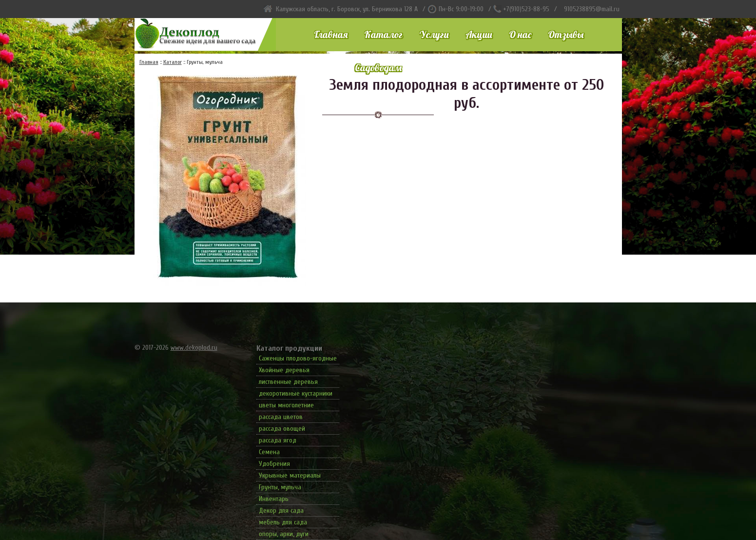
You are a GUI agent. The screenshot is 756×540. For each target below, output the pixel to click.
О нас (520, 34)
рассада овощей (282, 429)
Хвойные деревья (284, 370)
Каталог (383, 34)
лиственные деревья (288, 382)
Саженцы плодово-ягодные (298, 358)
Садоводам (378, 68)
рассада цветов (281, 417)
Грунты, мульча (280, 487)
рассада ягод (278, 440)
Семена (269, 452)
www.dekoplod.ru (194, 348)
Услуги (434, 34)
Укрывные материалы (290, 475)
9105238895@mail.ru (592, 9)
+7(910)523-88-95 (526, 9)
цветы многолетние (286, 405)
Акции (479, 34)
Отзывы (566, 34)
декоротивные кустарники (296, 393)
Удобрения (274, 464)
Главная (331, 34)
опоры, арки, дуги (284, 534)
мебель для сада (283, 522)
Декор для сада (281, 510)
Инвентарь (274, 499)
